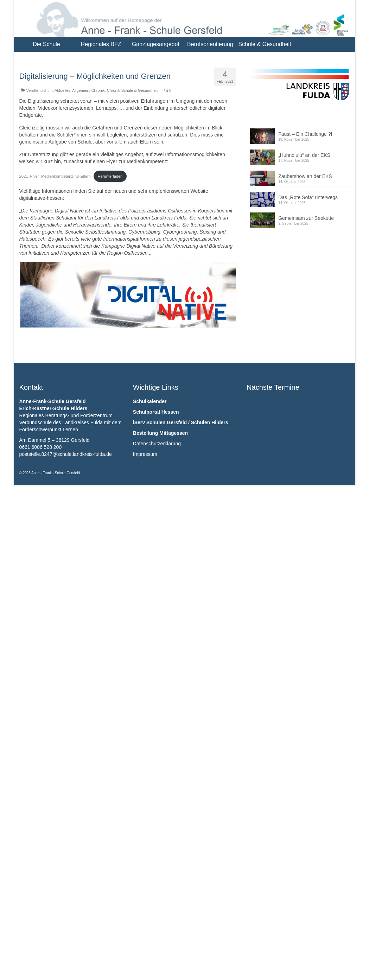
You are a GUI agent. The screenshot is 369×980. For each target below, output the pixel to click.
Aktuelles (62, 90)
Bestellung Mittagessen (160, 433)
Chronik (98, 90)
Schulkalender (150, 401)
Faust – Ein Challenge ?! (305, 134)
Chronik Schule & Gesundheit (132, 90)
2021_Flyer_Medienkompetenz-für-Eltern (55, 176)
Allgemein (81, 90)
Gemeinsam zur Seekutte (306, 218)
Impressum (145, 454)
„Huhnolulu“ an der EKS (304, 155)
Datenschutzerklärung (157, 444)
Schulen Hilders (210, 422)
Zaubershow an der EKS (305, 176)
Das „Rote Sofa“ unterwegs (308, 197)
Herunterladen (110, 176)
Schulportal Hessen (156, 412)
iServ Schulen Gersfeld (160, 422)
